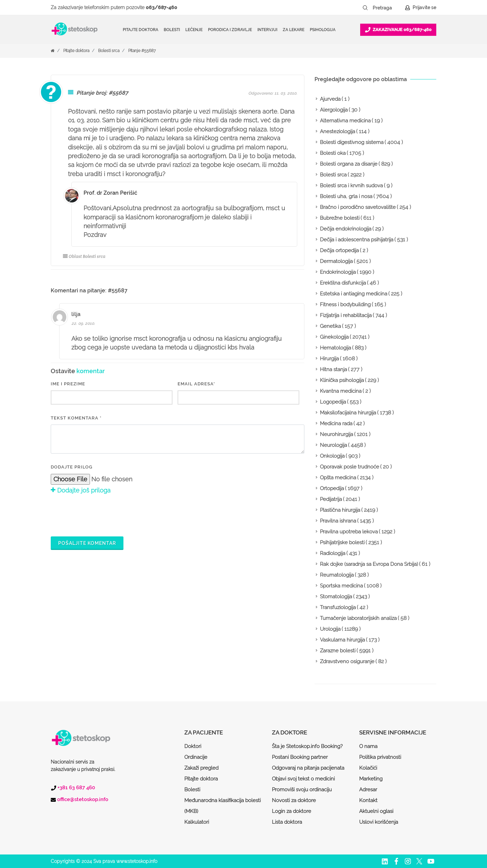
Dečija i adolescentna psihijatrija (357, 240)
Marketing (371, 779)
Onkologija (332, 456)
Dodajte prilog (72, 467)
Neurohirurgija (337, 434)
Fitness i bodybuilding (345, 305)
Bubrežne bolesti (340, 218)
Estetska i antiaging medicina (354, 294)
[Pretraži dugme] (365, 8)
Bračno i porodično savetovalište (358, 207)
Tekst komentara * (76, 418)
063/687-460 (161, 7)
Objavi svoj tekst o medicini (303, 779)
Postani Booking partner (300, 757)
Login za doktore (292, 811)
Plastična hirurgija (340, 510)
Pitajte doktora (141, 30)
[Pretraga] (387, 8)
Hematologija (335, 348)
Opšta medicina (338, 478)
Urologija (330, 629)
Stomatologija (336, 597)
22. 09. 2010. (83, 323)
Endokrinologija (338, 272)
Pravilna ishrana (338, 521)
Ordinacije (196, 757)
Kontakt (368, 800)
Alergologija (334, 110)
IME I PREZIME (68, 384)
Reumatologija (337, 575)
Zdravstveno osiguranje (347, 661)
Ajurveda (330, 99)
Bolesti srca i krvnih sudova (351, 186)
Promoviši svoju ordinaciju (302, 790)
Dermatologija (336, 261)
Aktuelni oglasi (376, 811)
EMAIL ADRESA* (196, 384)
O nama (368, 746)
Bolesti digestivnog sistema (352, 142)
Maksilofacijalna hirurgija (348, 413)
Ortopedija (332, 488)
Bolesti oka (333, 153)
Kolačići (368, 768)
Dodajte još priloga (81, 490)
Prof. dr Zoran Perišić (110, 193)
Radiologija (333, 553)
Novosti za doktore (294, 800)
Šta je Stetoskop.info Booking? (307, 746)
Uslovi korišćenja (379, 822)
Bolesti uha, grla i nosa (346, 196)
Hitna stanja (333, 369)
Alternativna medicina (345, 121)
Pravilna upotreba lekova (349, 532)
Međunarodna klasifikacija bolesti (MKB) (223, 806)
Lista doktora (287, 822)
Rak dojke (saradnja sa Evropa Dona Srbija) (369, 564)
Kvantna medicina (341, 391)
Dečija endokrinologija (346, 229)
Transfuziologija (338, 607)
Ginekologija (334, 337)
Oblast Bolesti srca (84, 256)
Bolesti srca (109, 51)
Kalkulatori (197, 822)
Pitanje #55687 (142, 51)
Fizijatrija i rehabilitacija (346, 315)
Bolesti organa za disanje (349, 164)
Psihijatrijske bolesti (342, 542)
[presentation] (102, 514)
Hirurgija (329, 359)
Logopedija (333, 402)
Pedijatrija (331, 499)
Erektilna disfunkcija (343, 283)
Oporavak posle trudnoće (350, 467)
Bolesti (192, 790)
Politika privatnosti (380, 757)
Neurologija (333, 445)
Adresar (368, 790)
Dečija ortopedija (339, 250)
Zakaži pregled (201, 768)
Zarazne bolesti (338, 651)
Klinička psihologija (342, 380)
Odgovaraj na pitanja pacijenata (308, 768)
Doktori (193, 746)
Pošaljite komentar (87, 543)
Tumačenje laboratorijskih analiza (358, 618)
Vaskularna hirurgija (342, 640)
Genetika (330, 326)
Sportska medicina (341, 586)
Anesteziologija (338, 131)
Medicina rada (336, 424)
